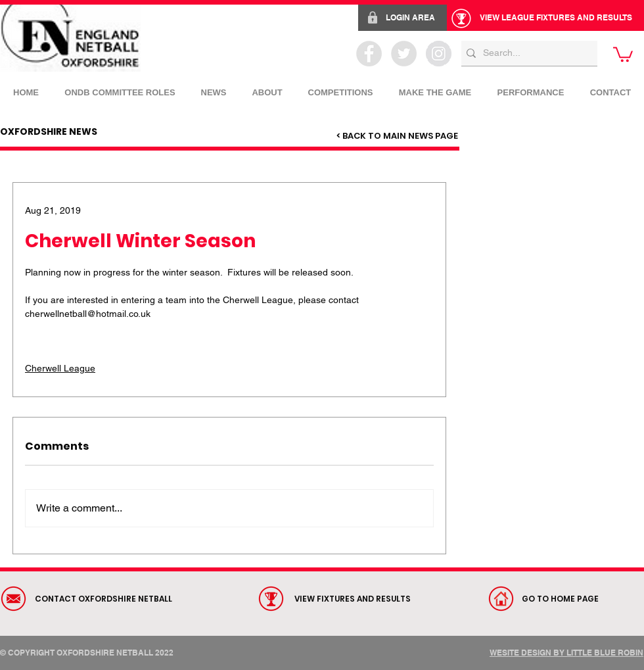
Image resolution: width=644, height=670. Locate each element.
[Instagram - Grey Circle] (439, 54)
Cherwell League (60, 368)
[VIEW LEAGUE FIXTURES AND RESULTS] (545, 18)
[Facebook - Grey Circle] (369, 54)
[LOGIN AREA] (402, 18)
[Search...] (526, 53)
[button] (340, 87)
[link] (623, 54)
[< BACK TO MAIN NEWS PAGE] (397, 136)
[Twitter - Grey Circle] (404, 54)
